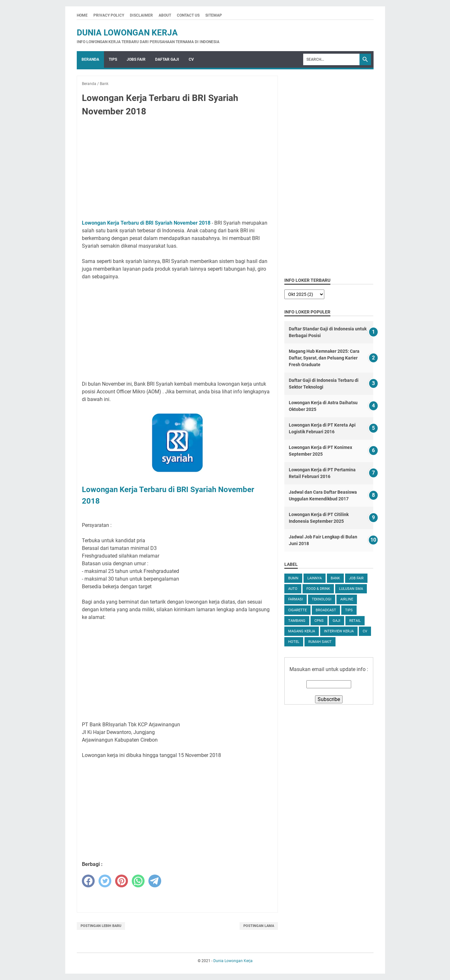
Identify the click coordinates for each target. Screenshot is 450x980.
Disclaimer (141, 15)
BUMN (293, 578)
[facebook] (88, 881)
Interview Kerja (339, 631)
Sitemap (214, 15)
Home (82, 15)
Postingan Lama (259, 926)
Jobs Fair (136, 59)
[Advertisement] (178, 169)
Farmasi (296, 599)
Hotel (294, 642)
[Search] (331, 59)
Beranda (90, 59)
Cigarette (297, 610)
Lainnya (315, 578)
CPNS (319, 621)
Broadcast (326, 610)
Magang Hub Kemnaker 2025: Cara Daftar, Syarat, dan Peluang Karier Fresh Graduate (324, 358)
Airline (347, 599)
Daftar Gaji (167, 59)
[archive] (304, 294)
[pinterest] (122, 881)
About (165, 15)
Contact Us (188, 15)
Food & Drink (318, 589)
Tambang (297, 621)
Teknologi (322, 599)
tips (349, 610)
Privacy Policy (109, 15)
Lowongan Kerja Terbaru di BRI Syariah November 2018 (146, 223)
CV (191, 59)
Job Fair (356, 578)
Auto (293, 589)
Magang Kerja (302, 631)
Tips (113, 59)
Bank (335, 578)
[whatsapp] (138, 881)
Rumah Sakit (320, 642)
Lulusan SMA (351, 589)
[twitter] (105, 881)
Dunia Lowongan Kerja (127, 33)
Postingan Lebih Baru (101, 926)
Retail (355, 621)
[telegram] (155, 881)
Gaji (336, 621)
